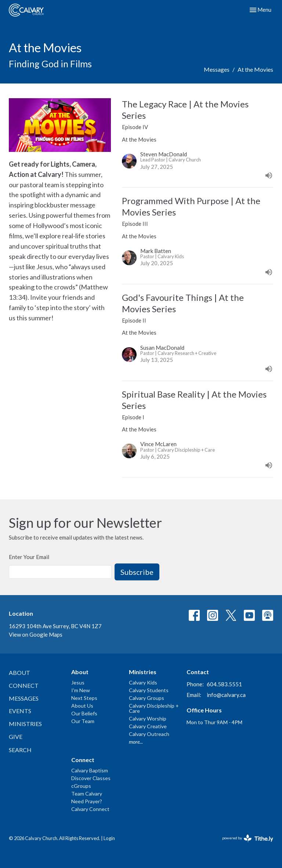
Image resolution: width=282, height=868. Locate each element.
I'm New (81, 690)
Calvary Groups (147, 698)
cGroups (81, 786)
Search (20, 750)
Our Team (83, 721)
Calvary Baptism (90, 770)
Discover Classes (91, 778)
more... (136, 742)
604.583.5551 (224, 684)
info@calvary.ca (226, 695)
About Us (82, 706)
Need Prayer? (87, 801)
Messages (217, 69)
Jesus (78, 682)
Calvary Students (149, 690)
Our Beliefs (84, 713)
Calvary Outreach (149, 734)
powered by (248, 838)
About (19, 673)
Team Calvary (87, 794)
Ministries (25, 724)
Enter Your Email (29, 557)
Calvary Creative (148, 726)
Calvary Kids (143, 682)
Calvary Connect (90, 809)
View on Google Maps (36, 634)
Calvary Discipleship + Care (154, 708)
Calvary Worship (148, 718)
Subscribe (137, 572)
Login (109, 838)
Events (20, 711)
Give (16, 737)
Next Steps (84, 698)
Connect (24, 685)
